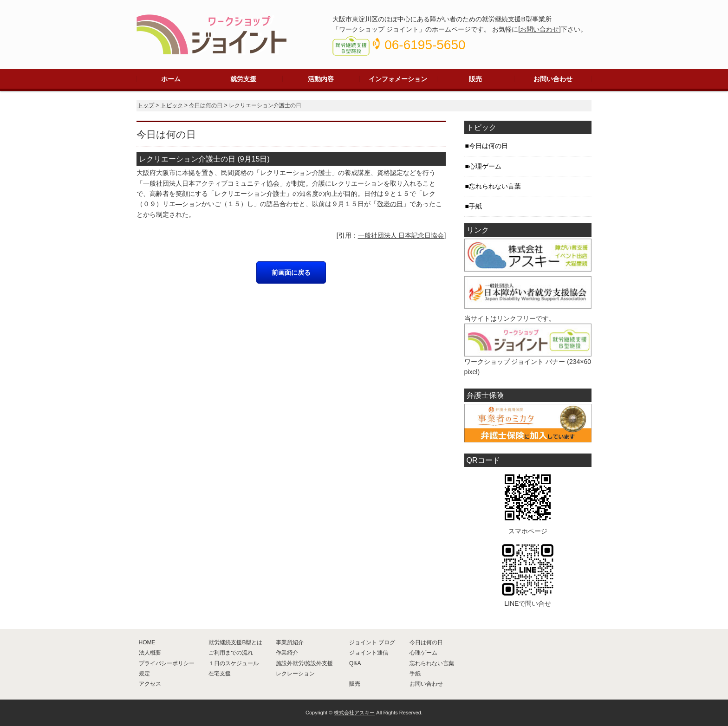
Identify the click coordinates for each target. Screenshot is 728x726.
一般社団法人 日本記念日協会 (401, 235)
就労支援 (243, 79)
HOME (147, 642)
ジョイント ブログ (372, 642)
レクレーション (295, 674)
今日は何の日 (206, 105)
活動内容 (321, 79)
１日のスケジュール (234, 663)
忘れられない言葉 (495, 186)
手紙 (475, 206)
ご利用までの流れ (231, 653)
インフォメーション (398, 79)
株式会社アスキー (354, 713)
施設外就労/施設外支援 (304, 663)
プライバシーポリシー (167, 663)
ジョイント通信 (369, 653)
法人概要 (150, 653)
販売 (475, 79)
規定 (144, 674)
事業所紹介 (290, 642)
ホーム (171, 79)
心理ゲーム (485, 166)
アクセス (150, 684)
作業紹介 (287, 653)
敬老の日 (390, 204)
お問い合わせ (539, 29)
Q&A (355, 663)
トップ (146, 105)
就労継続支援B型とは (235, 642)
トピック (172, 105)
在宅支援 (220, 674)
